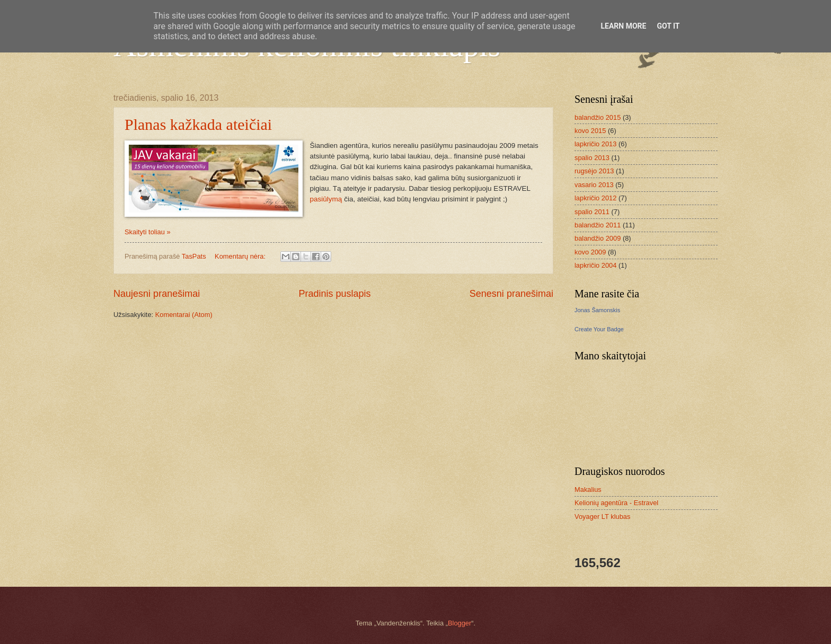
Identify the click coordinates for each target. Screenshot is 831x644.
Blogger (459, 623)
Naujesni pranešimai (157, 294)
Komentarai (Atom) (184, 315)
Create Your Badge (599, 329)
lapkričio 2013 (595, 144)
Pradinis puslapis (334, 294)
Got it (668, 26)
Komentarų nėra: (241, 256)
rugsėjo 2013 (594, 171)
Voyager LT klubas (602, 517)
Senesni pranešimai (511, 294)
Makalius (588, 489)
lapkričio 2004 (595, 265)
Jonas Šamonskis (597, 310)
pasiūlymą (326, 199)
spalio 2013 (592, 158)
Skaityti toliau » (148, 232)
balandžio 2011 (598, 225)
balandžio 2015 (598, 117)
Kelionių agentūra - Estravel (616, 503)
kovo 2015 (590, 131)
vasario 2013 (594, 185)
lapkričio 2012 (595, 198)
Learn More (623, 26)
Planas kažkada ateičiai (198, 124)
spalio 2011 (592, 212)
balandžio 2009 (598, 238)
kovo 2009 (590, 252)
